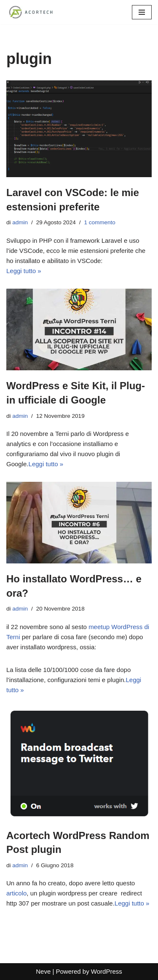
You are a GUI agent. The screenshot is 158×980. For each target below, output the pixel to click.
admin (20, 222)
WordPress (107, 971)
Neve (43, 971)
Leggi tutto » (24, 271)
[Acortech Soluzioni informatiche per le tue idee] (32, 12)
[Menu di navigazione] (142, 12)
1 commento (99, 222)
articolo (16, 893)
